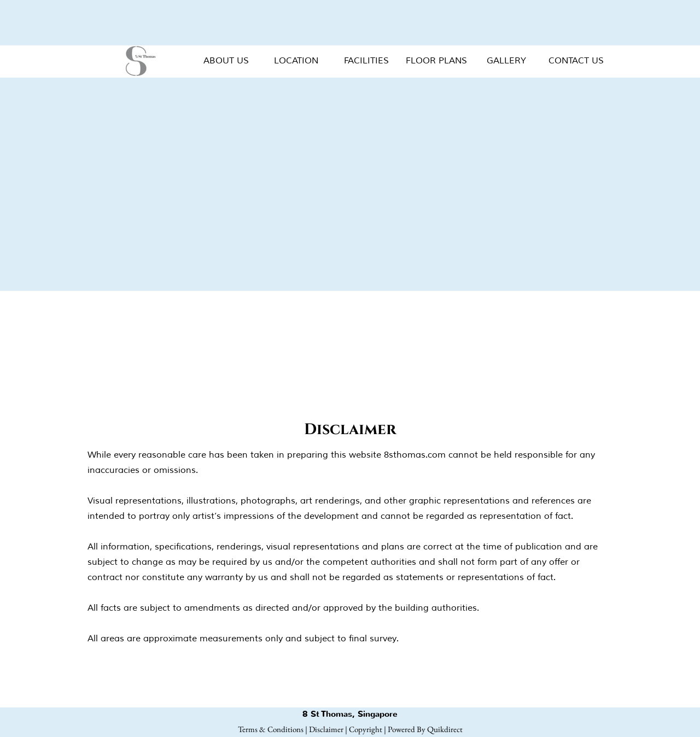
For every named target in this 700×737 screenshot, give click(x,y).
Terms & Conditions (271, 729)
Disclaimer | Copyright (346, 729)
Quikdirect (445, 729)
